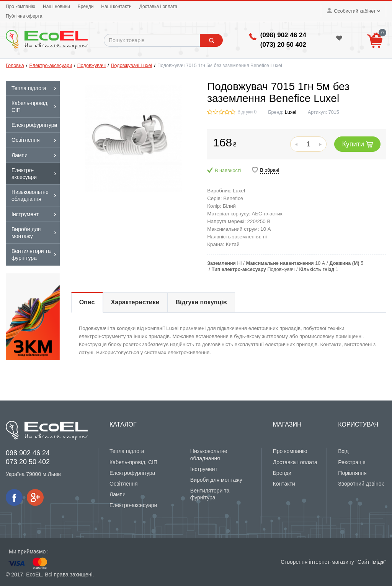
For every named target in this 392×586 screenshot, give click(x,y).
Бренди (86, 7)
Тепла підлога (127, 451)
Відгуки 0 (247, 112)
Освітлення (124, 484)
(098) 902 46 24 (283, 35)
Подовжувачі (91, 66)
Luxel (291, 112)
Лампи (118, 494)
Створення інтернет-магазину (317, 562)
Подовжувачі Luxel (132, 66)
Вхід (343, 451)
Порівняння (352, 473)
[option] (33, 317)
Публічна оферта (24, 16)
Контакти (284, 484)
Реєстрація (352, 462)
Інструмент (204, 469)
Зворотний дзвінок (361, 484)
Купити (357, 144)
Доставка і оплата (158, 7)
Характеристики (135, 302)
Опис (87, 302)
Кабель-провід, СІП (133, 462)
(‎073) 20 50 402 (283, 45)
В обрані (269, 170)
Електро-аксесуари (51, 66)
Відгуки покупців (201, 302)
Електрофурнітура (132, 473)
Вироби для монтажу (216, 480)
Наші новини (56, 7)
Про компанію (20, 7)
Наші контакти (116, 7)
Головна (15, 66)
